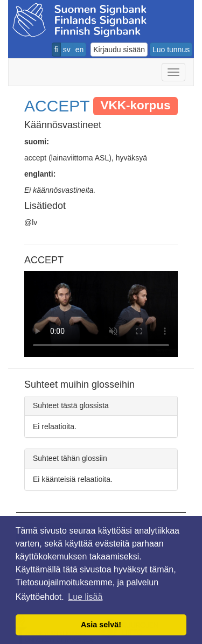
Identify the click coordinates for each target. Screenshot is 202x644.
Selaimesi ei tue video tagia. (101, 314)
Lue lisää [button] (85, 597)
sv (67, 50)
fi (56, 50)
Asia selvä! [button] (101, 625)
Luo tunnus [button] (171, 50)
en (80, 50)
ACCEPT (57, 106)
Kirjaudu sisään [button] (119, 50)
